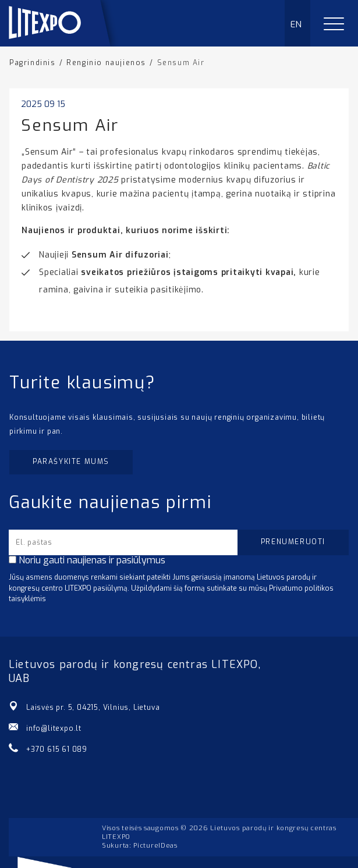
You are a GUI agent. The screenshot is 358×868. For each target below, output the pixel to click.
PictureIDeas (155, 846)
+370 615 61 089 (57, 749)
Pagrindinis (33, 63)
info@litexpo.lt (54, 728)
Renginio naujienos (106, 63)
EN (297, 24)
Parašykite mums (71, 462)
